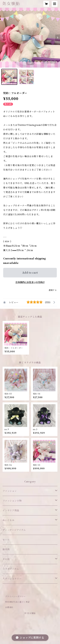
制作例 (6, 549)
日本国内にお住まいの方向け (30, 282)
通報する (53, 290)
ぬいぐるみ (8, 520)
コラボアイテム (11, 569)
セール (6, 540)
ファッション (10, 491)
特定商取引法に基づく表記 (17, 602)
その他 (6, 559)
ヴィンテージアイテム (14, 530)
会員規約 (9, 607)
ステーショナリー (12, 579)
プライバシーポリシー (15, 596)
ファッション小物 (12, 501)
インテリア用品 (11, 510)
